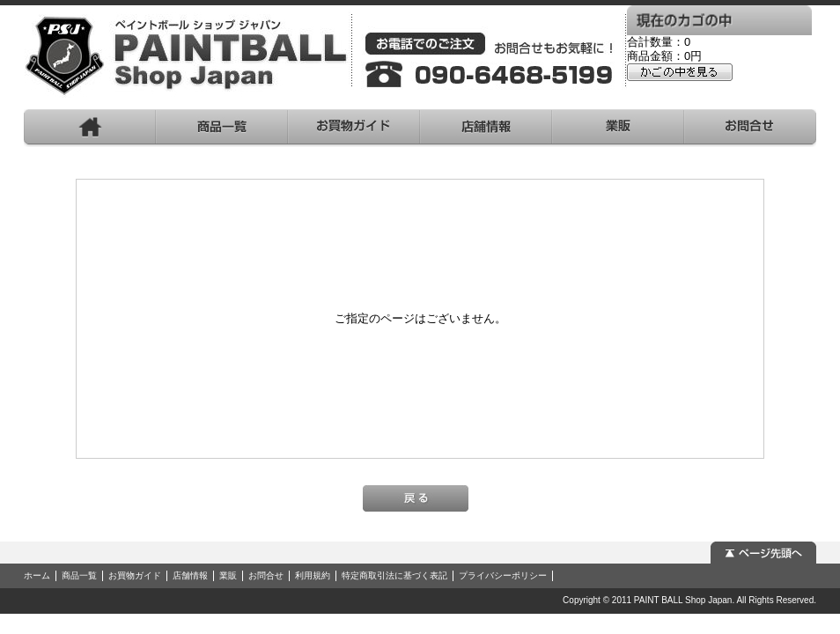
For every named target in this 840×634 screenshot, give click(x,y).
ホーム (37, 575)
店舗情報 (190, 575)
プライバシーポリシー (503, 575)
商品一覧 (79, 575)
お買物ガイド (135, 575)
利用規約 (313, 575)
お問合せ (266, 575)
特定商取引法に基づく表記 (394, 575)
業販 (228, 575)
